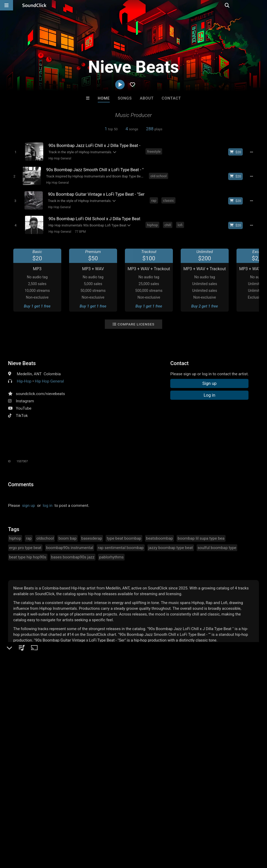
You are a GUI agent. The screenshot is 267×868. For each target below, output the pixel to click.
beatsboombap (160, 536)
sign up (29, 503)
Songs (125, 98)
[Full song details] (253, 152)
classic (169, 199)
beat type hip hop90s (28, 555)
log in (48, 503)
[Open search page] (262, 5)
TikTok (22, 413)
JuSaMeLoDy (198, 757)
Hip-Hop (24, 379)
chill (169, 223)
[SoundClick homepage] (34, 5)
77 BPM (80, 229)
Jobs (71, 837)
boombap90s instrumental (70, 545)
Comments (21, 482)
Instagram (25, 398)
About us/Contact (46, 837)
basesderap (92, 536)
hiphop (153, 223)
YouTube (24, 406)
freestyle (155, 151)
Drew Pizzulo (155, 757)
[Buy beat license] (236, 152)
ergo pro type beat (25, 545)
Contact (171, 98)
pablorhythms (111, 555)
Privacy (124, 837)
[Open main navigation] (7, 5)
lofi (181, 223)
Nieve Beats (22, 361)
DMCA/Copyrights (97, 837)
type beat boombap (124, 536)
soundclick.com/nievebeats (41, 391)
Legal (141, 837)
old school (159, 175)
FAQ (22, 837)
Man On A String (69, 757)
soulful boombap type (217, 545)
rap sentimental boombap (121, 545)
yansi (112, 757)
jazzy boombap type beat (171, 545)
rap (155, 199)
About (147, 98)
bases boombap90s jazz (73, 555)
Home (104, 98)
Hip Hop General (59, 158)
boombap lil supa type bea (201, 536)
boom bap (67, 536)
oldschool (45, 536)
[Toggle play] (15, 152)
